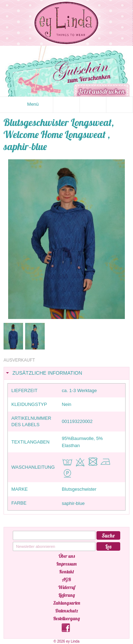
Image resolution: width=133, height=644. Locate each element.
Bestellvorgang (66, 618)
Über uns (67, 556)
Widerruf (67, 587)
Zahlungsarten (67, 603)
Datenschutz (67, 611)
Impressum (66, 564)
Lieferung (67, 595)
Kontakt (67, 572)
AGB (66, 579)
